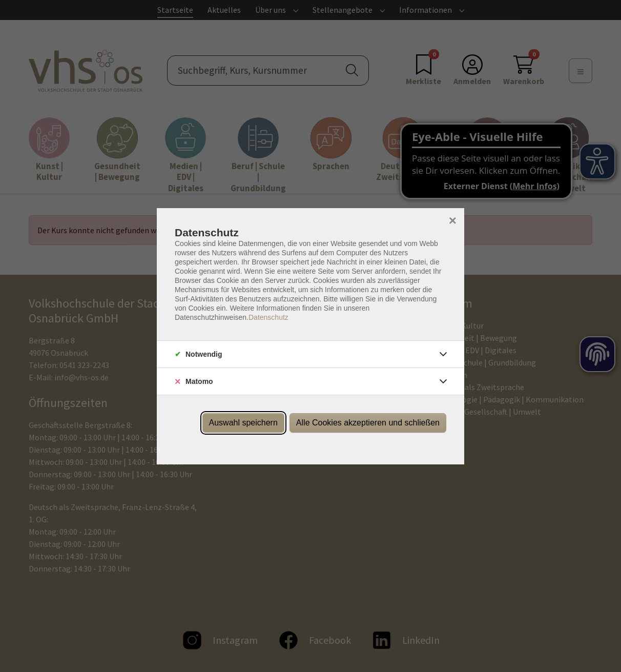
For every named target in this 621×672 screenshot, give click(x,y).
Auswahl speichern (243, 423)
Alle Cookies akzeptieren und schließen (368, 423)
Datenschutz (268, 317)
